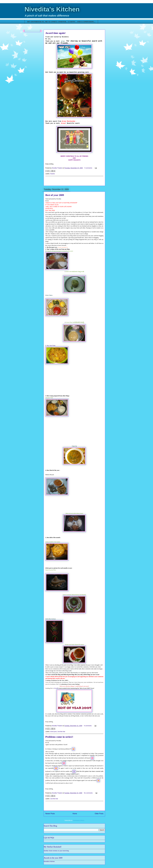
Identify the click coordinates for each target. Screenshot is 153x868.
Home (75, 814)
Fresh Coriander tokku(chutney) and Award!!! (74, 595)
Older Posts (99, 814)
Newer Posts (50, 814)
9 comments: (88, 726)
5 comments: (89, 168)
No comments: (89, 793)
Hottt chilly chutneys (51, 619)
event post (53, 732)
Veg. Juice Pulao (51, 345)
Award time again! (55, 33)
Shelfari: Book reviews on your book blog (56, 851)
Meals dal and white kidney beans (74, 513)
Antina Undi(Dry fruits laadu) (53, 542)
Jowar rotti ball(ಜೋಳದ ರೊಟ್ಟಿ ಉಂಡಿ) (75, 272)
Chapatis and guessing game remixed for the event (60, 251)
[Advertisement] (74, 181)
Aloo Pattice (49, 295)
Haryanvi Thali (49, 398)
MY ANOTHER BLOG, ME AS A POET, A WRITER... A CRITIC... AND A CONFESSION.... (61, 22)
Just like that (61, 732)
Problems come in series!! (59, 737)
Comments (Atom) (79, 820)
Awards (52, 174)
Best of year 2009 (55, 195)
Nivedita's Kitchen (52, 9)
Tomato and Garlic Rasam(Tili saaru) (74, 645)
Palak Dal (74, 446)
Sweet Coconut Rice (51, 570)
